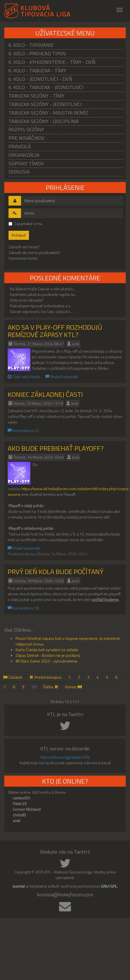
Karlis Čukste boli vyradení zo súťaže (47, 650)
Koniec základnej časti (45, 394)
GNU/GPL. (109, 886)
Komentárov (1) (23, 430)
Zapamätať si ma (25, 224)
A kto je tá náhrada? (27, 300)
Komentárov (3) (23, 608)
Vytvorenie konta (23, 258)
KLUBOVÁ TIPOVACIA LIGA (46, 10)
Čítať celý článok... (25, 377)
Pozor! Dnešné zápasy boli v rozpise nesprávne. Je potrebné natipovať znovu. (68, 641)
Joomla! (19, 886)
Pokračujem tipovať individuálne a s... (41, 306)
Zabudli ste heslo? (24, 247)
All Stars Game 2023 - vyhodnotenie (47, 661)
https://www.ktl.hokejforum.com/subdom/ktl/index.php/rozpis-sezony (69, 491)
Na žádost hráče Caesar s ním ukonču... (43, 289)
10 (34, 687)
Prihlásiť (19, 235)
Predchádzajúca (45, 677)
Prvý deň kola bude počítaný (55, 572)
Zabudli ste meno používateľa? (34, 252)
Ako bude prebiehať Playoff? (56, 448)
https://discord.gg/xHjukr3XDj (65, 757)
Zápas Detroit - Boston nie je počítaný (48, 655)
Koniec (74, 687)
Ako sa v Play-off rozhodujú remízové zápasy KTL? (55, 331)
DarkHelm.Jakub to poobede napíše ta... (43, 294)
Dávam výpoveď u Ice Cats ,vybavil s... (41, 311)
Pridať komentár (62, 377)
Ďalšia (51, 687)
